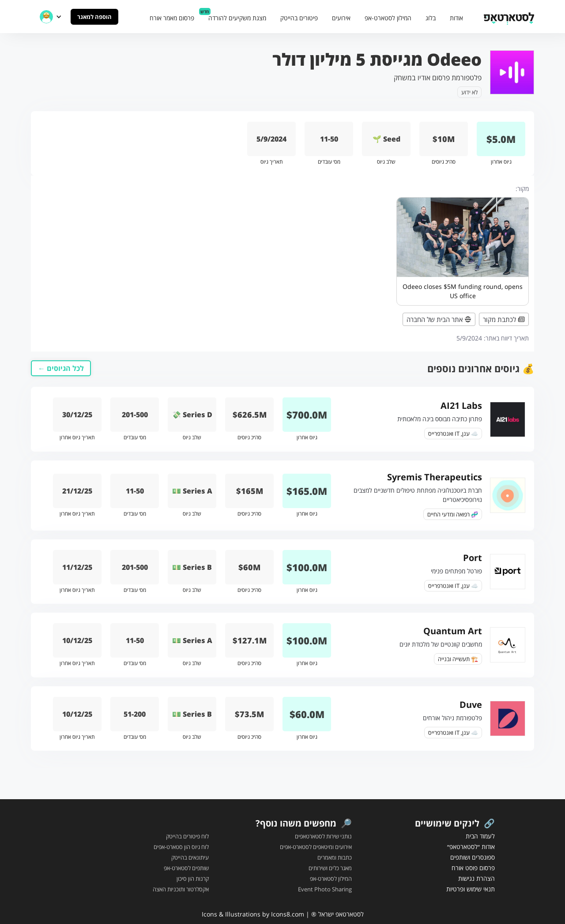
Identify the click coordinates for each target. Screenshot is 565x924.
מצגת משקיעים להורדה (237, 18)
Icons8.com (288, 914)
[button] (51, 17)
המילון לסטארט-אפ (388, 18)
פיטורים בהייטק (299, 18)
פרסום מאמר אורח (172, 18)
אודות (456, 18)
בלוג (431, 18)
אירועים (341, 18)
